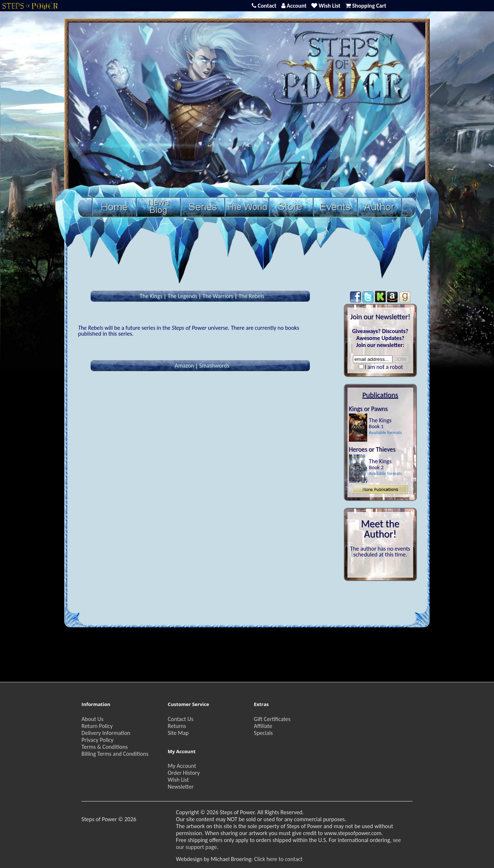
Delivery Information (106, 733)
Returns (177, 726)
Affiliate (263, 726)
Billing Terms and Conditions (115, 754)
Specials (263, 733)
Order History (184, 773)
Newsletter (181, 787)
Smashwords (214, 365)
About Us (92, 719)
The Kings (151, 296)
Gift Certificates (272, 719)
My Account (182, 766)
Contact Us (180, 719)
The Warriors (218, 296)
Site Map (178, 733)
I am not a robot (384, 367)
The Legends (183, 296)
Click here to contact (278, 859)
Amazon (184, 365)
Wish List (178, 780)
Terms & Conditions (105, 747)
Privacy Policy (98, 740)
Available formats (385, 432)
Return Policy (97, 726)
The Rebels (251, 296)
